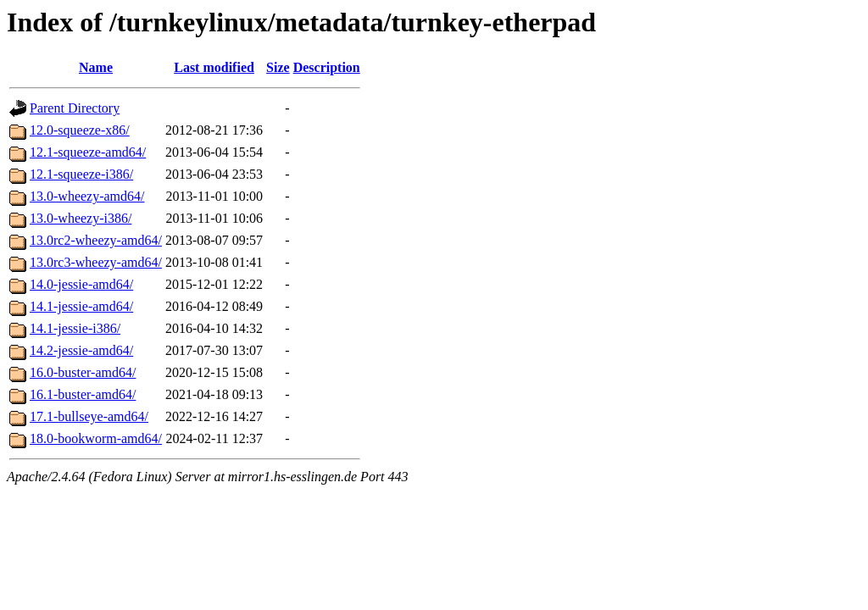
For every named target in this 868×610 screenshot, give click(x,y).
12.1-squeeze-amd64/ (88, 152)
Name (96, 67)
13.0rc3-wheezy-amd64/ (96, 262)
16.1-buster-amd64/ (83, 394)
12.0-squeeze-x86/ (80, 130)
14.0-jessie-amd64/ (81, 284)
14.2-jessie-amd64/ (81, 350)
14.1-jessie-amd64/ (81, 306)
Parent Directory (75, 108)
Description (327, 67)
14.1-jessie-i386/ (75, 328)
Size (278, 67)
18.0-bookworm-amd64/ (96, 438)
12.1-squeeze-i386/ (81, 174)
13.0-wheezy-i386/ (81, 218)
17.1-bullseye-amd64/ (89, 416)
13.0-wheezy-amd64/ (87, 196)
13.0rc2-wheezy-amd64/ (96, 240)
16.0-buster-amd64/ (83, 372)
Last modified (214, 67)
